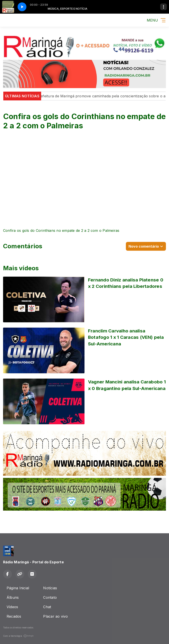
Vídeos (12, 607)
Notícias (50, 588)
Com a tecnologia (18, 636)
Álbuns (13, 597)
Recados (14, 616)
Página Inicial (18, 588)
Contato (50, 597)
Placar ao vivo (55, 616)
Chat (47, 607)
